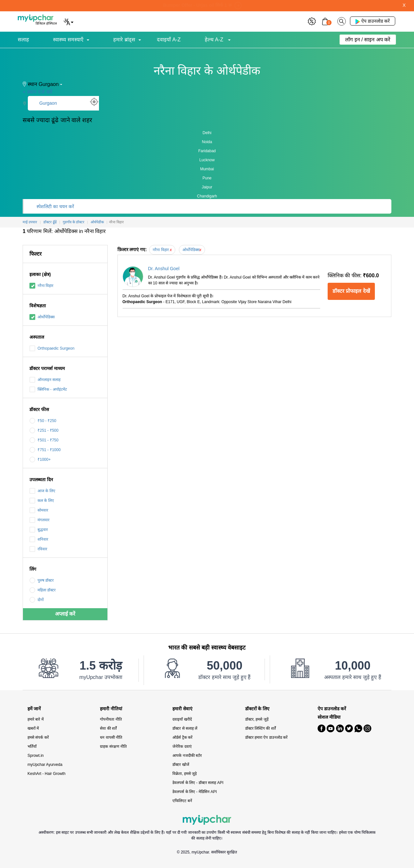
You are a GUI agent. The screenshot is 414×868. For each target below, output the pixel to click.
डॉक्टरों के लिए (257, 709)
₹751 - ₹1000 (45, 450)
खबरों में (33, 728)
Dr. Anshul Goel (164, 269)
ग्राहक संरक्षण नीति (113, 746)
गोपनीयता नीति (111, 719)
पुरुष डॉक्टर (42, 580)
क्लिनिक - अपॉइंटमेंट (48, 389)
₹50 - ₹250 (43, 421)
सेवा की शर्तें (108, 728)
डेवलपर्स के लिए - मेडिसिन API (195, 792)
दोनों (37, 600)
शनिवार (39, 539)
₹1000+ (40, 460)
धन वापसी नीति (111, 737)
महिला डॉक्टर (43, 590)
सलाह (23, 40)
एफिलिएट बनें (182, 801)
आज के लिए (42, 491)
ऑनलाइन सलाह (45, 380)
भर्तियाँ (32, 746)
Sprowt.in (36, 756)
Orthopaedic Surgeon (52, 348)
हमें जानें (34, 709)
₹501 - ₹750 (44, 440)
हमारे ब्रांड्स (124, 40)
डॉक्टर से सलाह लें (185, 728)
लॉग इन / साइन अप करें (368, 40)
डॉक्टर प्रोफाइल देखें (351, 291)
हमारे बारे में (36, 719)
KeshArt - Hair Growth (46, 774)
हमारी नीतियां (111, 709)
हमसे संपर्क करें (38, 737)
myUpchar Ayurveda (45, 765)
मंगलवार (39, 520)
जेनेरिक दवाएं (182, 746)
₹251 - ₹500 (44, 430)
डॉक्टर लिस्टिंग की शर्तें (261, 728)
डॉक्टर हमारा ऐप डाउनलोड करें (266, 737)
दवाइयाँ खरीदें (182, 719)
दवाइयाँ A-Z (169, 40)
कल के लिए (42, 501)
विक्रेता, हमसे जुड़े (185, 774)
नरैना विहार (41, 286)
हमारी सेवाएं (182, 709)
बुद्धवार (39, 530)
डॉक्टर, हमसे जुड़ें (257, 719)
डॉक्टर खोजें (181, 765)
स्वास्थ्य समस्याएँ (68, 40)
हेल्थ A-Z (215, 40)
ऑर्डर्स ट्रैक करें (182, 737)
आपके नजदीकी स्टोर (187, 756)
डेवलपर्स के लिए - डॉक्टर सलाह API (198, 783)
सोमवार (39, 510)
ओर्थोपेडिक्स (42, 317)
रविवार (38, 549)
